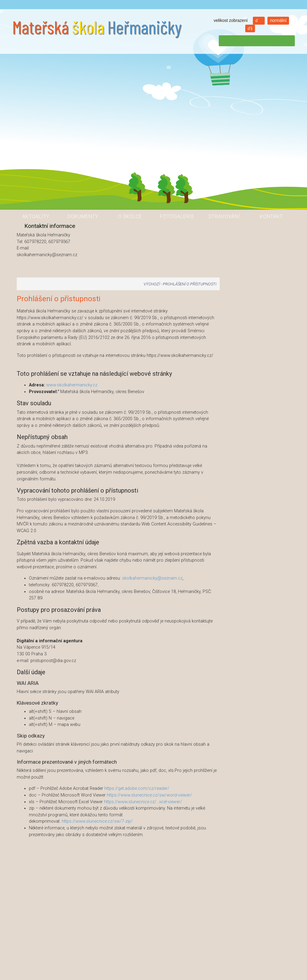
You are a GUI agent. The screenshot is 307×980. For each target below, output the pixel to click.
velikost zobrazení (231, 20)
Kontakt (271, 216)
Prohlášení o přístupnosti (190, 284)
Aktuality (36, 216)
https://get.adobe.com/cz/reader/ (137, 788)
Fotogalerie (177, 216)
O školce (130, 216)
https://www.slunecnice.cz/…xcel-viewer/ (143, 802)
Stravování (224, 216)
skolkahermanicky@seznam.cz (152, 578)
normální (278, 20)
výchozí (152, 284)
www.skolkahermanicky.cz (72, 385)
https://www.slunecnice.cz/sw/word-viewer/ (149, 795)
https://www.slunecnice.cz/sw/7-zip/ (97, 821)
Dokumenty (83, 216)
